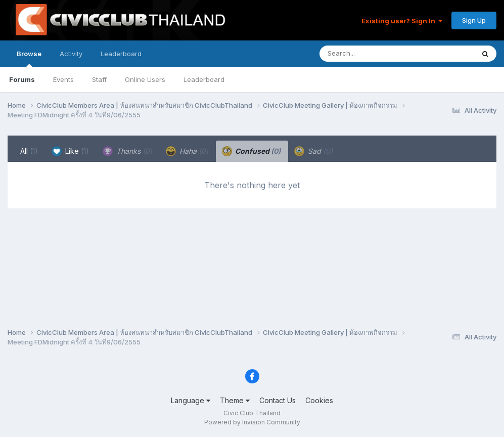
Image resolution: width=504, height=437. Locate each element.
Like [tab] (70, 151)
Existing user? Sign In (402, 21)
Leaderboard (204, 79)
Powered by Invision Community (252, 422)
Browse (29, 58)
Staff (99, 79)
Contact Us (278, 400)
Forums (22, 79)
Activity (71, 54)
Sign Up (474, 20)
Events (63, 79)
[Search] (369, 54)
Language (191, 400)
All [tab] (29, 151)
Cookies (319, 400)
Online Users (145, 79)
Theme (235, 400)
